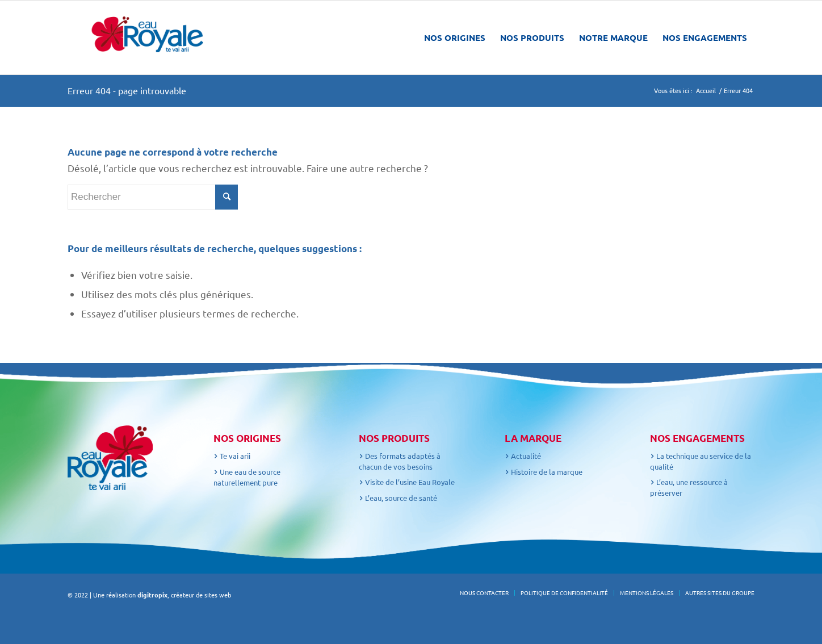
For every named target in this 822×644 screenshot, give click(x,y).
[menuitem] (455, 37)
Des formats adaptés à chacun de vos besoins (400, 461)
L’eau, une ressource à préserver (689, 487)
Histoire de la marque (544, 472)
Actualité (523, 456)
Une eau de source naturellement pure (247, 477)
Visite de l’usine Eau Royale (407, 482)
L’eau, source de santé (398, 498)
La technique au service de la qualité (701, 461)
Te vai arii (232, 456)
